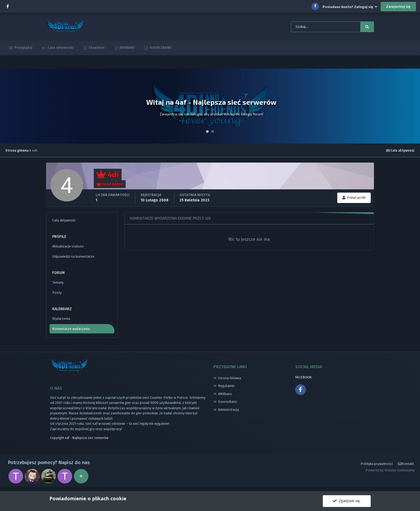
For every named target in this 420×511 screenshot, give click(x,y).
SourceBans (228, 403)
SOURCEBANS (160, 49)
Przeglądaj (23, 49)
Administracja (228, 411)
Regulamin (226, 387)
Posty (57, 294)
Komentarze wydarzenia (71, 330)
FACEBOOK (303, 379)
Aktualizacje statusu (68, 248)
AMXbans (225, 395)
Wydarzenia (61, 320)
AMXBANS (127, 49)
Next (413, 108)
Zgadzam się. (347, 501)
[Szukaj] (318, 28)
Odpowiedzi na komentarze (73, 258)
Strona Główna (230, 379)
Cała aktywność (60, 49)
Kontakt (406, 467)
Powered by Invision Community (390, 473)
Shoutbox (96, 49)
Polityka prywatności (377, 467)
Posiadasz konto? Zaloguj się (350, 7)
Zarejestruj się (398, 7)
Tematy (58, 284)
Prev (7, 108)
